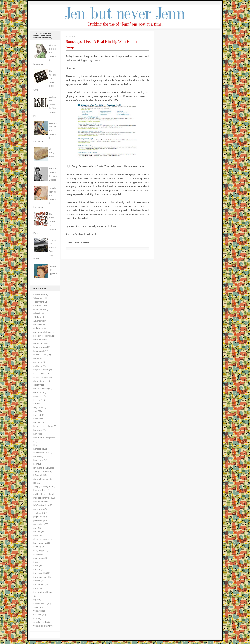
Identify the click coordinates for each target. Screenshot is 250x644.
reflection (38, 536)
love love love (40, 490)
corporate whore (41, 370)
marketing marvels (42, 498)
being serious (40, 347)
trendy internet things (43, 592)
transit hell (38, 588)
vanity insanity (40, 603)
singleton (38, 554)
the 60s (37, 569)
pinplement (38, 517)
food (35, 411)
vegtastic (37, 611)
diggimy (37, 385)
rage (35, 528)
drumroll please (41, 389)
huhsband (38, 449)
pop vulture (39, 524)
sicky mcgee (39, 551)
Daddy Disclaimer (42, 377)
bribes (36, 358)
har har (37, 422)
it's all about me (41, 479)
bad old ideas (40, 343)
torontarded (39, 584)
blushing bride (40, 355)
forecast (37, 415)
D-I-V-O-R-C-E (40, 374)
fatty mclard (39, 407)
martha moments (41, 502)
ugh (35, 599)
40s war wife (39, 294)
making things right (42, 494)
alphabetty (38, 328)
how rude (38, 434)
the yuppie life (40, 577)
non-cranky (39, 509)
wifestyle (37, 615)
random (37, 532)
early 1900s (39, 392)
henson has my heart (43, 426)
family (36, 404)
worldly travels (40, 622)
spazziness (39, 558)
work (36, 618)
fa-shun (37, 400)
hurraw (37, 456)
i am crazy (38, 460)
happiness (38, 419)
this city (37, 581)
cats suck (38, 362)
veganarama (39, 607)
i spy (36, 464)
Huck (36, 445)
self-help (37, 547)
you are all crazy (41, 626)
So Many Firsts (51, 153)
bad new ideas (40, 340)
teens (36, 566)
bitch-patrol (39, 351)
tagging (37, 562)
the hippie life (40, 573)
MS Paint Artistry (41, 505)
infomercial (38, 475)
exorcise (37, 396)
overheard (38, 513)
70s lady (37, 317)
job (35, 483)
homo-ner (38, 430)
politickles (38, 521)
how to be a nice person (45, 437)
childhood (38, 366)
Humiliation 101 (41, 453)
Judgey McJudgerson (43, 487)
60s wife (37, 313)
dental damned (40, 381)
